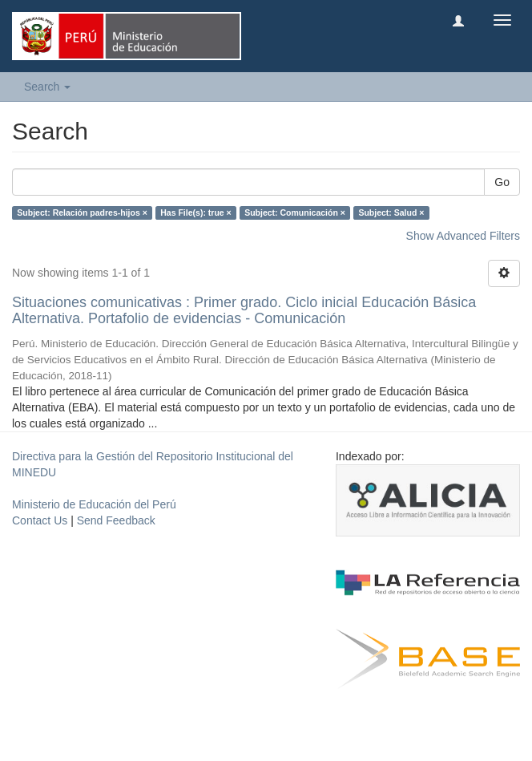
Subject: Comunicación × (295, 213)
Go (502, 182)
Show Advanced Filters (463, 236)
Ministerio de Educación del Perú (94, 504)
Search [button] (47, 87)
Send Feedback (116, 520)
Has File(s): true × (195, 213)
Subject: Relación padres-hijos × (82, 213)
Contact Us (40, 520)
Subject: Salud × (391, 213)
